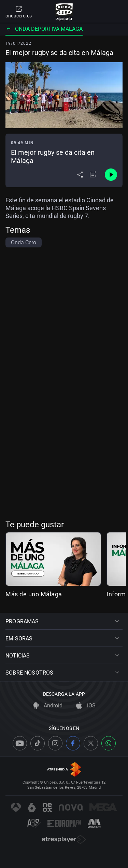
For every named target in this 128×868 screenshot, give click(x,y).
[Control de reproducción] (111, 175)
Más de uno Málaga (34, 594)
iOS (86, 706)
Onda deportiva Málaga (44, 29)
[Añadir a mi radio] (93, 175)
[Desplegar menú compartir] (80, 175)
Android (48, 706)
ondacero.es (19, 12)
